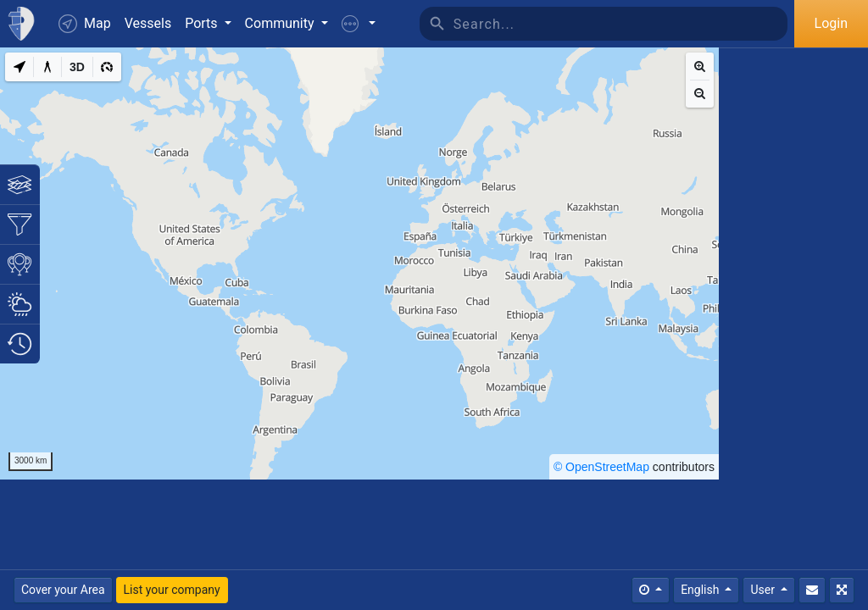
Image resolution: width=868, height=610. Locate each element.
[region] (359, 263)
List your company (172, 590)
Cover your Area (63, 590)
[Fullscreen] (842, 590)
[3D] (77, 67)
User (764, 590)
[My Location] (19, 67)
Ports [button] (203, 23)
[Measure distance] (47, 67)
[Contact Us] (812, 590)
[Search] (620, 24)
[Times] (651, 590)
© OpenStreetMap (601, 467)
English (701, 590)
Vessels (148, 23)
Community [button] (281, 23)
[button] (359, 24)
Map (85, 24)
